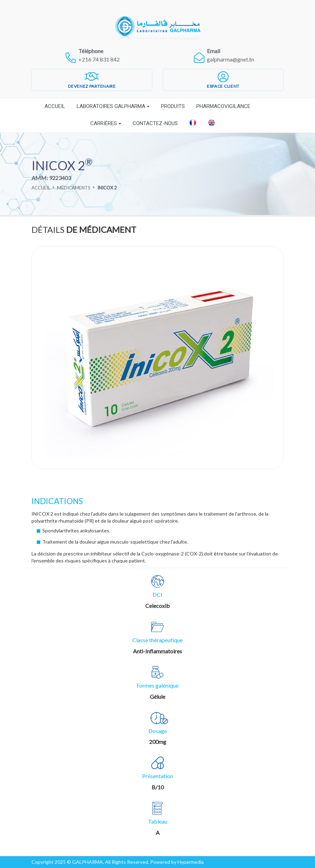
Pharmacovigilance (223, 106)
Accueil (55, 106)
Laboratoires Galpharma (111, 106)
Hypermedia (191, 862)
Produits (173, 106)
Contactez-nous (155, 123)
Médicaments (74, 188)
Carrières (104, 123)
